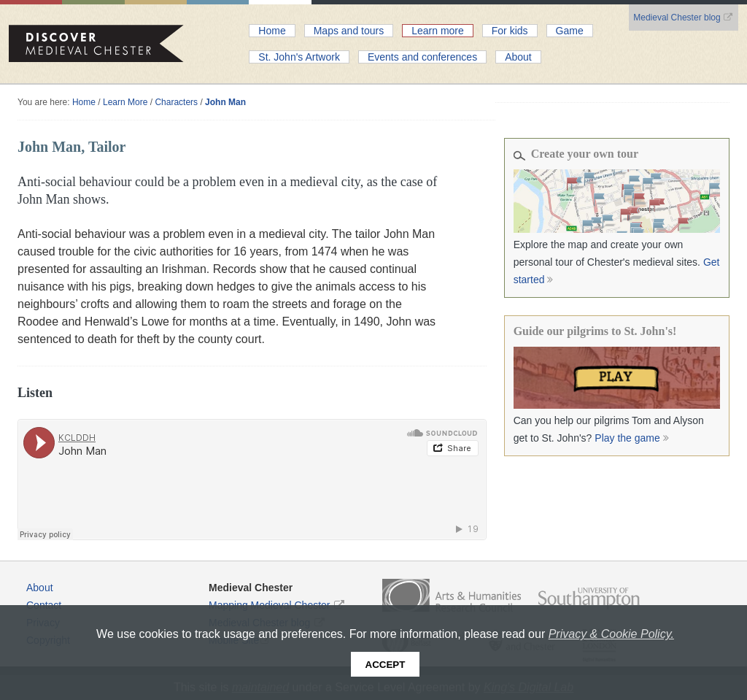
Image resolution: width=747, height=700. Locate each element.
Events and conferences (422, 57)
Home (272, 31)
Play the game (633, 438)
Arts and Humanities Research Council (452, 595)
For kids (510, 31)
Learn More (125, 102)
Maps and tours (349, 31)
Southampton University (589, 599)
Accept (386, 665)
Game (570, 31)
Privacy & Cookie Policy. (611, 634)
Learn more (438, 31)
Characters (176, 102)
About (518, 57)
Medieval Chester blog (684, 18)
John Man (225, 102)
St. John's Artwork (299, 57)
